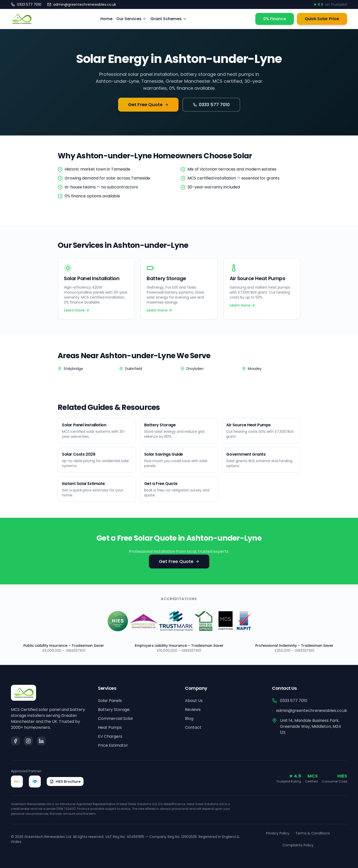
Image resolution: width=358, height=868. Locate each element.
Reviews (193, 710)
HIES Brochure (65, 781)
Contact (193, 727)
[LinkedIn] (41, 741)
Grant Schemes (169, 19)
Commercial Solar (116, 718)
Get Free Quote (148, 105)
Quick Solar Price (322, 19)
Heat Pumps (110, 727)
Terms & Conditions (313, 833)
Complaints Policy (298, 845)
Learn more (77, 310)
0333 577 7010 (211, 105)
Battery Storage (114, 710)
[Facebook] (15, 741)
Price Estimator (113, 745)
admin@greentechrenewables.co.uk (310, 711)
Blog (189, 718)
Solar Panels (110, 701)
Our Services (131, 19)
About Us (194, 701)
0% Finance (275, 19)
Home (106, 19)
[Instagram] (28, 741)
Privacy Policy (278, 833)
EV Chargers (110, 736)
